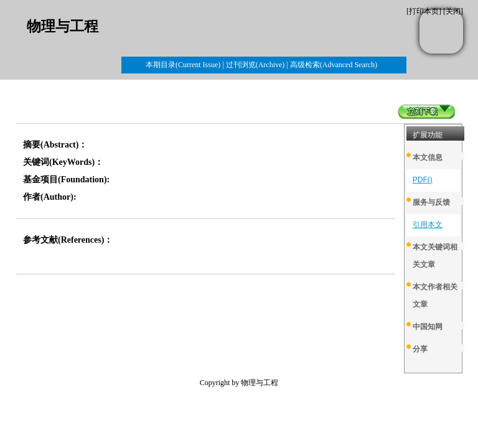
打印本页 (424, 11)
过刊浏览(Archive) (255, 65)
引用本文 (428, 225)
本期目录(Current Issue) (183, 65)
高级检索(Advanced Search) (334, 65)
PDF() (423, 180)
